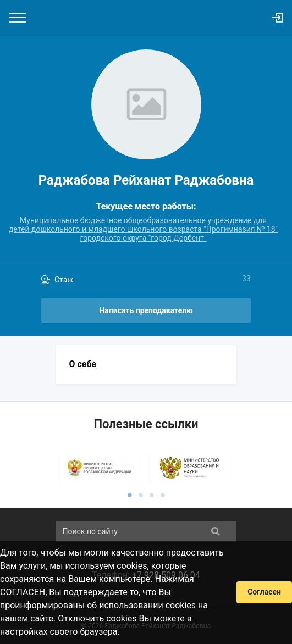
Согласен (264, 592)
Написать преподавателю (146, 310)
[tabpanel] (101, 468)
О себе (83, 364)
